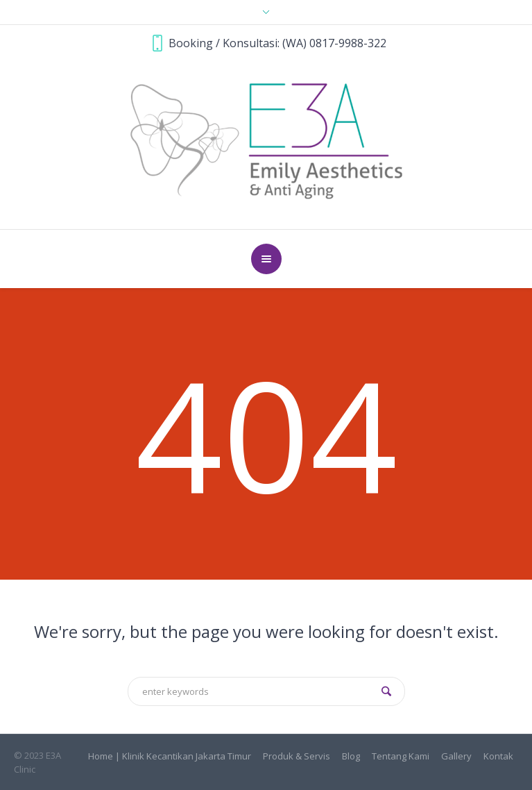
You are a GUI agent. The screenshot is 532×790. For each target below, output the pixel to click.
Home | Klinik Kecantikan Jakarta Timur (170, 756)
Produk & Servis (297, 756)
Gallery (456, 756)
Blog (351, 756)
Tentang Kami (401, 756)
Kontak (498, 756)
